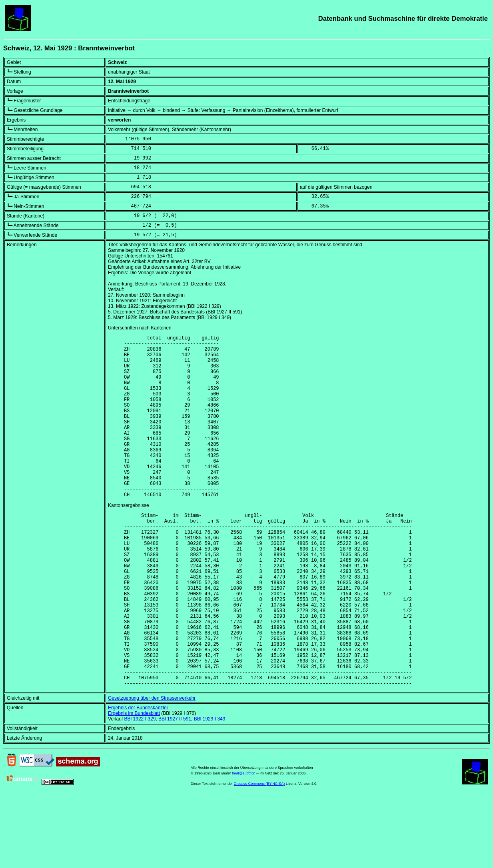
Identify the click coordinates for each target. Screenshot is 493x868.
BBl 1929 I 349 (210, 791)
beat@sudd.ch (244, 845)
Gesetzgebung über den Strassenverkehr (152, 770)
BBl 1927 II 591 (175, 791)
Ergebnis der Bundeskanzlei (138, 780)
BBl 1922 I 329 (140, 791)
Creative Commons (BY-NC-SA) (259, 856)
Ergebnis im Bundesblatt (134, 785)
